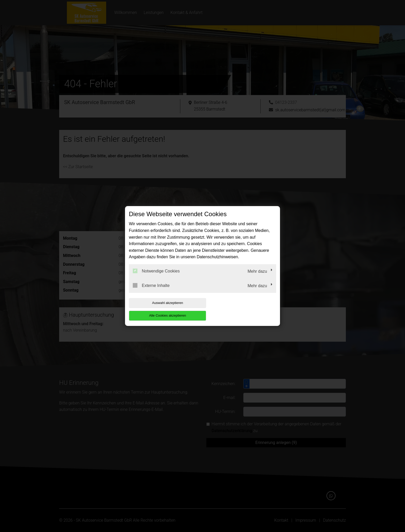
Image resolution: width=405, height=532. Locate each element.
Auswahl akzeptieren (162, 309)
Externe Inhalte (151, 292)
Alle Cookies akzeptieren (243, 309)
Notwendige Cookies (156, 277)
